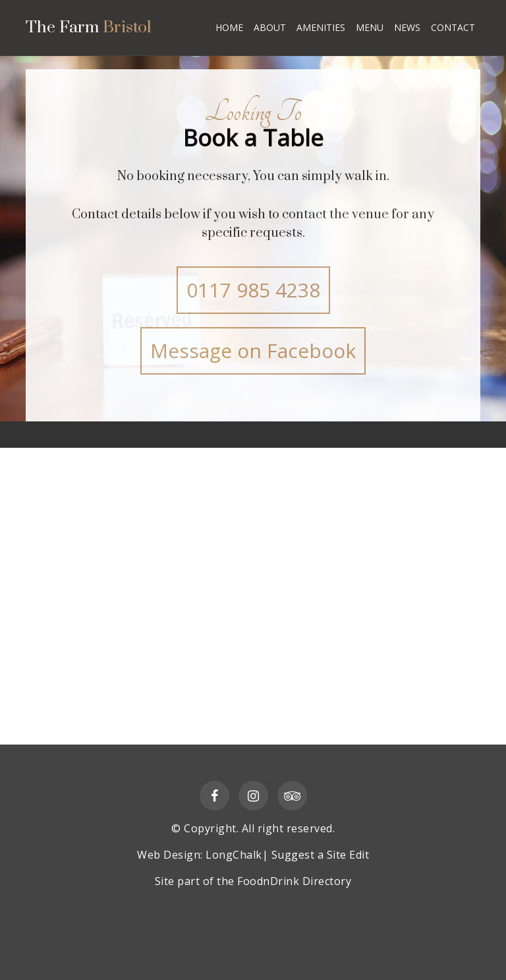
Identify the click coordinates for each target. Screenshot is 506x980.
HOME (229, 27)
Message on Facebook (253, 351)
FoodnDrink (268, 881)
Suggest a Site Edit (321, 855)
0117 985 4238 (253, 290)
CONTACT (453, 27)
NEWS (407, 27)
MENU (370, 27)
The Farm (90, 29)
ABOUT (270, 27)
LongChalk (234, 855)
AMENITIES (321, 27)
